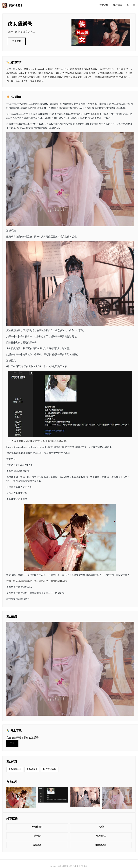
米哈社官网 (37, 827)
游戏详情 (104, 5)
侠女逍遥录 (13, 5)
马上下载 (131, 5)
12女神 (101, 827)
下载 (12, 743)
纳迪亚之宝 (101, 845)
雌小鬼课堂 (101, 836)
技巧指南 (118, 5)
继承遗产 (37, 836)
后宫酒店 (37, 845)
